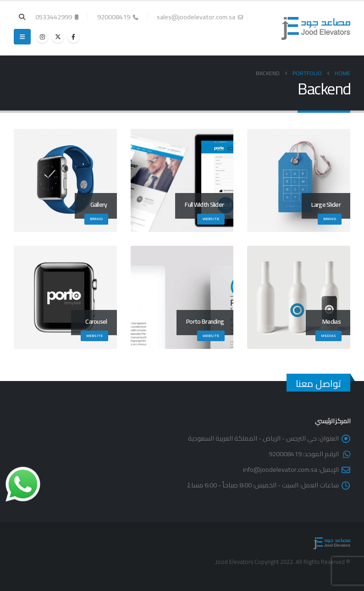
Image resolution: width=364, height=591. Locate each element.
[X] (58, 37)
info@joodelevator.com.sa (280, 469)
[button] (22, 17)
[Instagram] (42, 37)
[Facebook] (73, 37)
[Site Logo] (316, 28)
